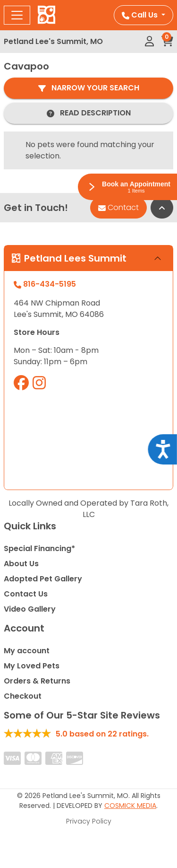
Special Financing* (39, 548)
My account (27, 651)
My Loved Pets (32, 666)
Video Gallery (30, 609)
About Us (21, 564)
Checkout (23, 696)
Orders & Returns (37, 681)
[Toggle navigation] (17, 15)
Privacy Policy (89, 821)
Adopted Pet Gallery (43, 579)
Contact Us (26, 594)
